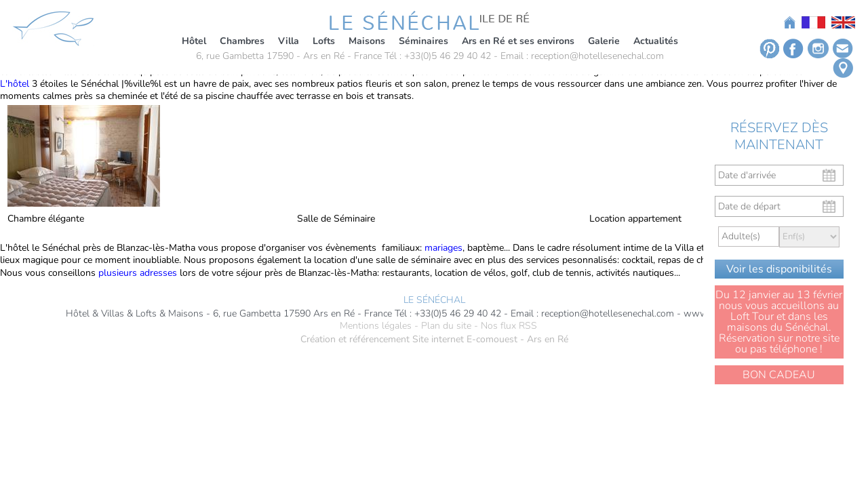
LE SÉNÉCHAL (434, 300)
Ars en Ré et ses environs (518, 41)
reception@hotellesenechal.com (597, 56)
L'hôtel (15, 84)
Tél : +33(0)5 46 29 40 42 (438, 56)
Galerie (604, 41)
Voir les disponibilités (779, 269)
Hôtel (194, 41)
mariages (443, 248)
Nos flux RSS (509, 326)
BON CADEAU (779, 375)
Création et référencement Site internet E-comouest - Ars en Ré (434, 340)
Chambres (242, 41)
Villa (289, 41)
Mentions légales (376, 326)
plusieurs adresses (138, 273)
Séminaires (423, 41)
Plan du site (446, 326)
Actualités (656, 41)
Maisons (367, 41)
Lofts (324, 41)
